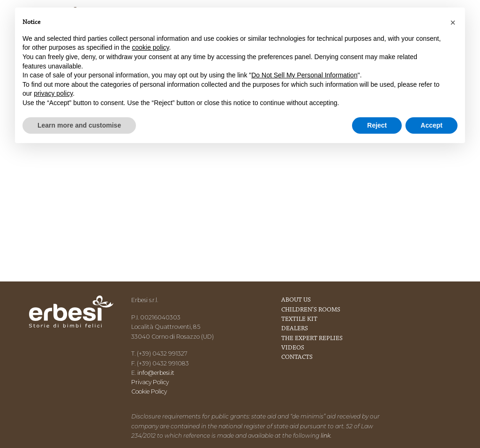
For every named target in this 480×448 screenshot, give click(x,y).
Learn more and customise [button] (79, 125)
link (326, 436)
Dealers (295, 329)
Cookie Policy (149, 391)
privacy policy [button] (53, 93)
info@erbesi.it (156, 373)
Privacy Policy (150, 382)
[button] (453, 23)
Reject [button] (377, 125)
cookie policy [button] (150, 47)
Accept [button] (431, 125)
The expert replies (312, 339)
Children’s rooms (311, 310)
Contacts (297, 357)
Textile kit (299, 319)
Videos (293, 348)
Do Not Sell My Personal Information (304, 75)
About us (296, 300)
